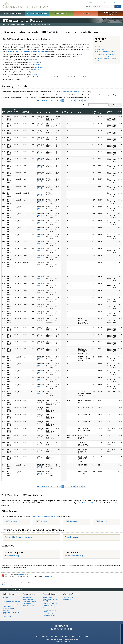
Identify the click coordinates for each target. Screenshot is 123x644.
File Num (57, 112)
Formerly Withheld (26, 112)
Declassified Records (49, 605)
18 (66, 101)
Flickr (71, 629)
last (84, 101)
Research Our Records (12, 14)
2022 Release (71, 521)
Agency (33, 113)
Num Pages (95, 112)
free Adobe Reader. (24, 575)
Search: (86, 105)
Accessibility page (47, 576)
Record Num (10, 112)
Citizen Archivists (95, 3)
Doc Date (40, 113)
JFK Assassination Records (30, 25)
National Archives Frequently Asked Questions (51, 600)
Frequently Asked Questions (18, 537)
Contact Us (117, 3)
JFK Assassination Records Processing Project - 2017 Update (27, 51)
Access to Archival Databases (8, 609)
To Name (64, 111)
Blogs (68, 629)
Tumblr (61, 629)
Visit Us (86, 14)
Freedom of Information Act (67, 636)
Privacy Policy (54, 636)
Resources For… (29, 594)
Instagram (58, 629)
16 (60, 101)
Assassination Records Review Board (106, 59)
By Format (6, 599)
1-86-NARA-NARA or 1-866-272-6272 (62, 641)
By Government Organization (11, 602)
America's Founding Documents (111, 14)
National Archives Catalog (10, 604)
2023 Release (41, 521)
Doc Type (49, 113)
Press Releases (71, 537)
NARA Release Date (16, 111)
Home (5, 25)
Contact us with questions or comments (13, 585)
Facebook (52, 629)
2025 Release (11, 521)
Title (80, 113)
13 (52, 101)
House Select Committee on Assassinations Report (106, 55)
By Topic (5, 597)
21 (74, 101)
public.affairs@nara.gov (77, 556)
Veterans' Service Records (37, 14)
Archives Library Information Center (11, 613)
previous (44, 101)
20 (71, 101)
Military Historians (28, 599)
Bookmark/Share (107, 3)
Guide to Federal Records (50, 603)
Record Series (110, 112)
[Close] (121, 626)
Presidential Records (9, 606)
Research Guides (50, 594)
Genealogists (27, 597)
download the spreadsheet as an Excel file (69, 92)
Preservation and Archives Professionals (31, 602)
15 (57, 101)
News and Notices (68, 597)
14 (55, 101)
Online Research (10, 594)
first (39, 101)
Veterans (26, 608)
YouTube (65, 629)
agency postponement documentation (44, 517)
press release (33, 60)
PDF (39, 118)
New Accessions (68, 599)
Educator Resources (61, 14)
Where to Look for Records (51, 608)
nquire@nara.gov (15, 556)
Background (100, 49)
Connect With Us (62, 626)
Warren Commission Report (106, 52)
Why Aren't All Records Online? (50, 611)
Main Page (100, 47)
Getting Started (48, 597)
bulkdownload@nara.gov (90, 503)
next (80, 101)
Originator (102, 113)
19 (69, 101)
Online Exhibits (7, 616)
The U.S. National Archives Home (26, 5)
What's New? (68, 594)
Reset (119, 105)
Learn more (106, 641)
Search (118, 6)
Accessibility (46, 636)
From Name (71, 113)
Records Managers (28, 605)
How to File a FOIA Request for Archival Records (51, 615)
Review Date (120, 112)
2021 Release (101, 521)
